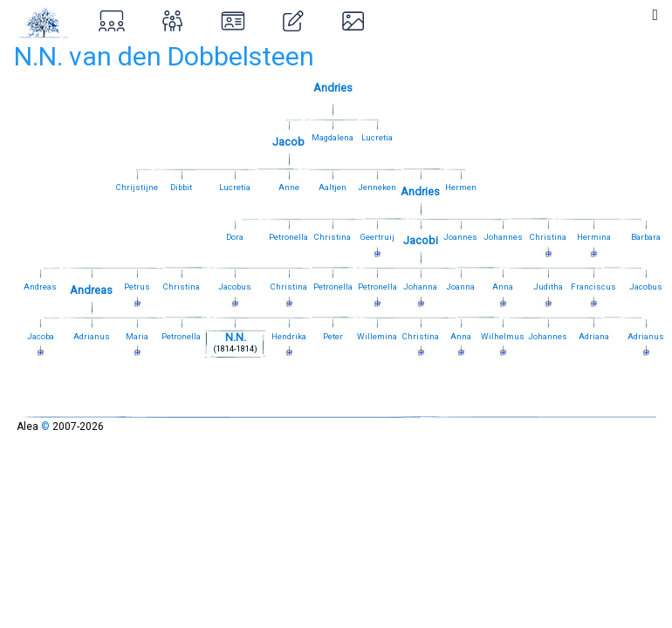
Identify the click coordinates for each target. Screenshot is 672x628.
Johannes (503, 237)
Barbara (646, 237)
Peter (333, 336)
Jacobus (646, 287)
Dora (235, 237)
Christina (333, 237)
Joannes (460, 237)
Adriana (594, 336)
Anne (289, 187)
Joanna (460, 287)
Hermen (461, 187)
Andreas (40, 287)
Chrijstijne (137, 187)
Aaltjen (333, 187)
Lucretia (377, 137)
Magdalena (333, 137)
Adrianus (92, 336)
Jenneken (377, 187)
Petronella (288, 237)
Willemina (377, 336)
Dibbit (181, 187)
